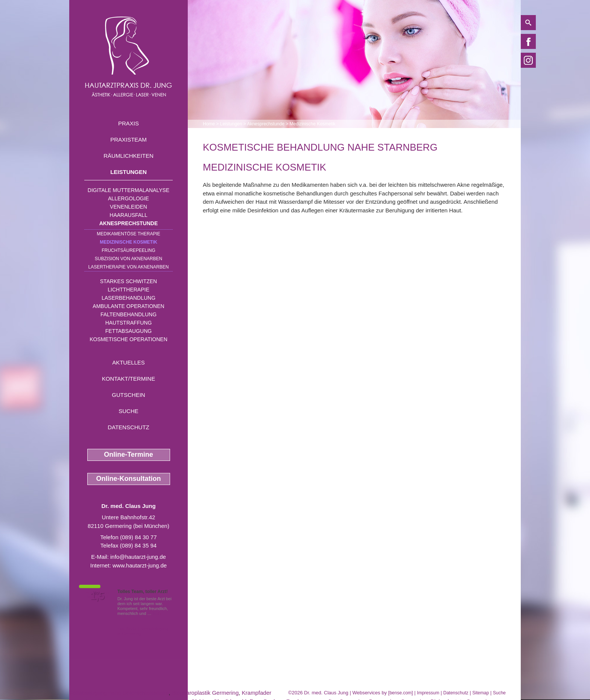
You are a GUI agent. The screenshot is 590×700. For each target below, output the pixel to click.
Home (209, 124)
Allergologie (128, 198)
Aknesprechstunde (129, 223)
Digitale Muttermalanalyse (128, 190)
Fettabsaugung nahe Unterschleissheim (119, 693)
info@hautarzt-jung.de (138, 557)
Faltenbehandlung (128, 314)
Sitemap (481, 693)
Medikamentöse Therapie (128, 234)
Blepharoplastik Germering (205, 693)
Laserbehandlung (128, 298)
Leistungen (128, 172)
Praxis (128, 123)
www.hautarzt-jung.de (140, 565)
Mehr (157, 613)
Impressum (428, 693)
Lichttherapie (128, 290)
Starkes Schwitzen (128, 281)
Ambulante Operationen (128, 306)
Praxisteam (128, 140)
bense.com (401, 693)
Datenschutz (128, 427)
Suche (128, 411)
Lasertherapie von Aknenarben (129, 267)
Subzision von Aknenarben (128, 259)
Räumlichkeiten (128, 156)
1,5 (97, 596)
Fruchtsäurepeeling (128, 250)
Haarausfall (128, 215)
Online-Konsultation (129, 479)
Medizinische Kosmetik (128, 242)
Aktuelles (128, 362)
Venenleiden (128, 207)
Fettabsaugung (128, 331)
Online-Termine (128, 454)
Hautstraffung (129, 323)
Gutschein (128, 395)
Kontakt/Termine (128, 379)
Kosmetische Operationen (128, 339)
